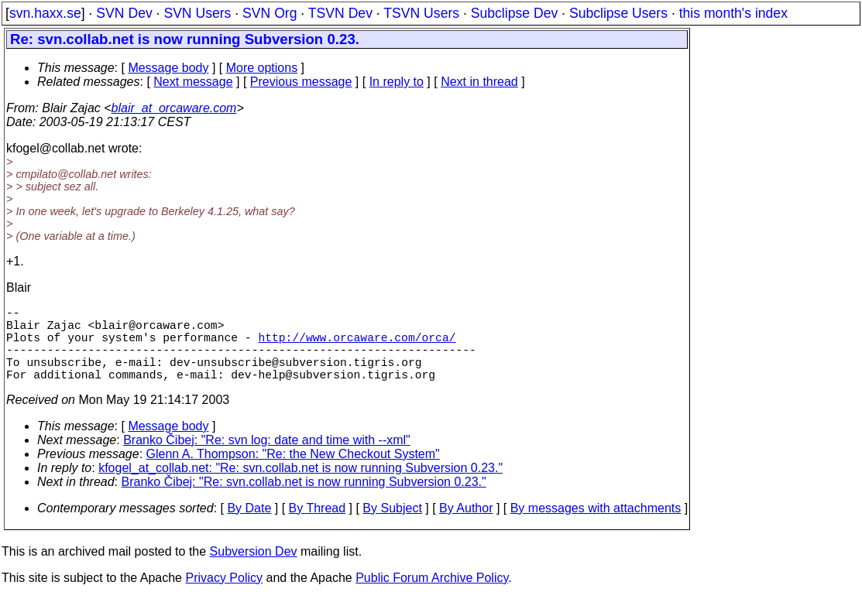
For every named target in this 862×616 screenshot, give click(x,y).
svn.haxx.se (45, 13)
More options (262, 68)
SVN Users (197, 13)
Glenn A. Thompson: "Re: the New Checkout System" (293, 472)
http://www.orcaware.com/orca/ (357, 346)
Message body (168, 68)
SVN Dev (124, 13)
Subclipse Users (618, 13)
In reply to (397, 82)
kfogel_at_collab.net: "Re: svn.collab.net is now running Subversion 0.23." (300, 486)
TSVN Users (421, 13)
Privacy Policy (224, 596)
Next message (193, 82)
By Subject (392, 527)
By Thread (318, 527)
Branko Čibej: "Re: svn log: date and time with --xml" (267, 459)
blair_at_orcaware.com (174, 108)
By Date (249, 527)
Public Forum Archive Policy (432, 596)
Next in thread (479, 82)
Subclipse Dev (514, 13)
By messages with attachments (596, 527)
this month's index (733, 13)
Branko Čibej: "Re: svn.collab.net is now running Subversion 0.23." (304, 500)
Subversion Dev (254, 570)
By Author (466, 527)
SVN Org (270, 13)
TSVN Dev (340, 13)
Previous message (301, 82)
